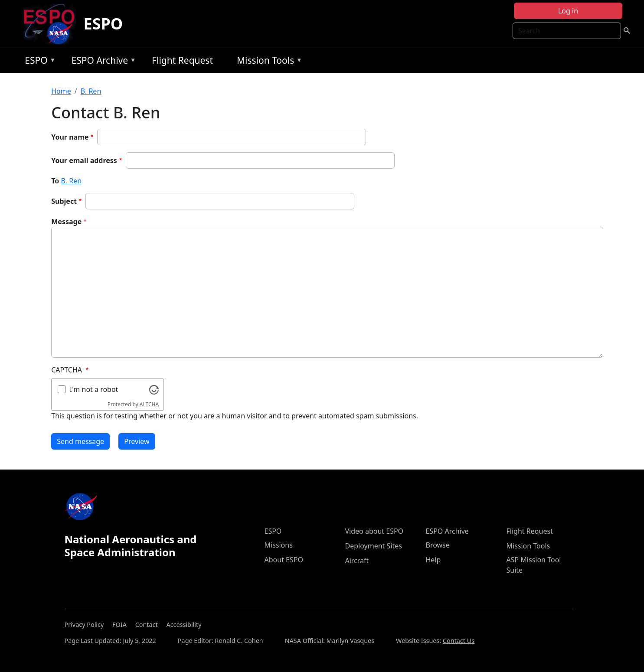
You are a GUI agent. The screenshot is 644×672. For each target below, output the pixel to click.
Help (433, 560)
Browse (438, 545)
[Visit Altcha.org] (154, 389)
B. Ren (91, 91)
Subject (64, 201)
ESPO (103, 24)
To (55, 181)
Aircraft (357, 561)
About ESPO (284, 560)
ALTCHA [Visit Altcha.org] (149, 404)
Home (61, 91)
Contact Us (459, 641)
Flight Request (182, 60)
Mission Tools (267, 62)
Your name (70, 137)
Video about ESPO (374, 531)
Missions (279, 545)
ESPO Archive (102, 62)
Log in (568, 11)
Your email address (84, 160)
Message (66, 222)
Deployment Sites (374, 546)
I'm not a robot (94, 389)
